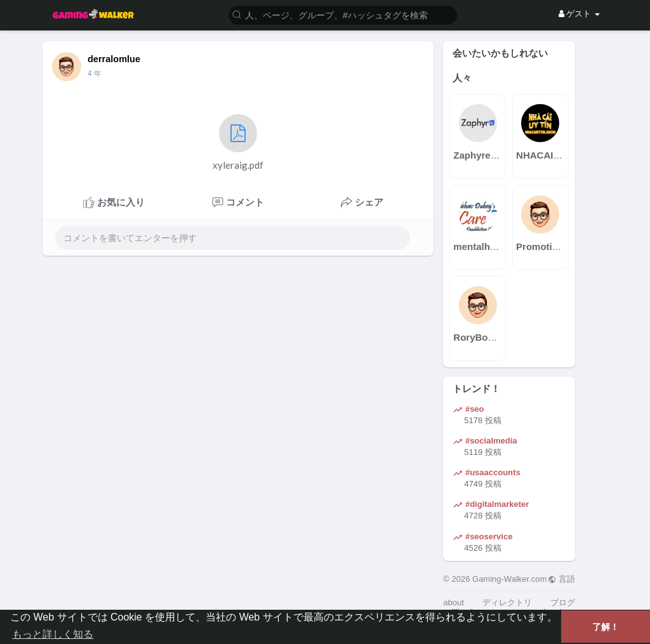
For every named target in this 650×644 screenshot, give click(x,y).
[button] (343, 14)
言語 (561, 579)
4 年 (95, 74)
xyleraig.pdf (238, 142)
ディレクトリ (507, 602)
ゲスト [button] (579, 14)
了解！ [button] (606, 627)
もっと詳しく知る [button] (53, 634)
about (454, 602)
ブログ (563, 602)
